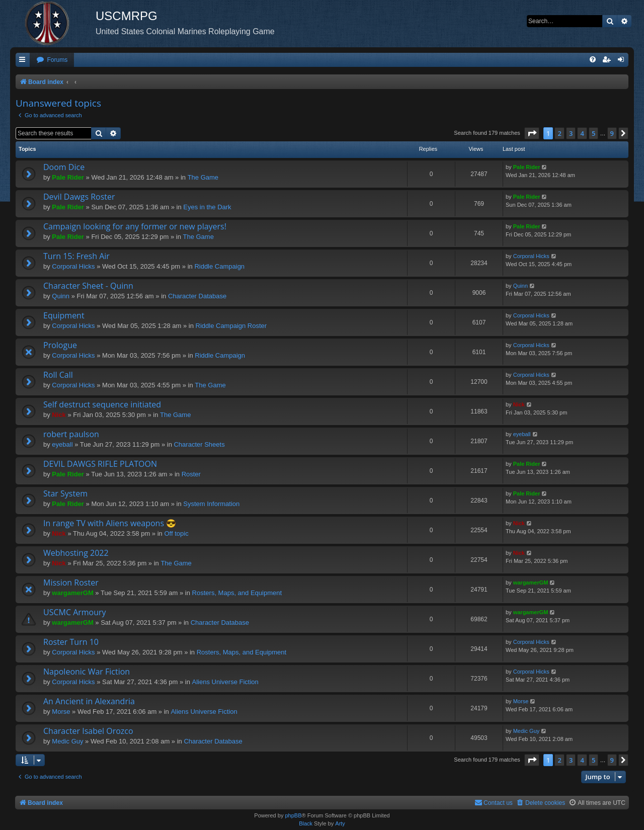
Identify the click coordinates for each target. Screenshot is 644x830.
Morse (61, 712)
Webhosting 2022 (76, 553)
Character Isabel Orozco (88, 731)
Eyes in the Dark (207, 207)
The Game (203, 177)
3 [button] (571, 133)
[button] (532, 133)
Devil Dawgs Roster (79, 197)
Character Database (197, 296)
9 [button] (612, 133)
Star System (65, 493)
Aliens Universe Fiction (225, 682)
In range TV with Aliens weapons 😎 (110, 523)
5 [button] (593, 133)
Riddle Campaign (219, 266)
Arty (340, 823)
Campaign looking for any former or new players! (135, 226)
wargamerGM (72, 593)
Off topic (176, 533)
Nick (59, 415)
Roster (191, 474)
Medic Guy (67, 741)
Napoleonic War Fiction (87, 672)
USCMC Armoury (75, 612)
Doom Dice (64, 167)
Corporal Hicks (73, 266)
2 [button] (559, 133)
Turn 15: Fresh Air (76, 256)
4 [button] (582, 133)
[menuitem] (52, 60)
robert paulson (71, 434)
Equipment (64, 315)
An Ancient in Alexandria (89, 701)
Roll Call (58, 375)
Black (306, 823)
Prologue (60, 345)
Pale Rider (68, 177)
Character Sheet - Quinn (88, 286)
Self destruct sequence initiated (102, 404)
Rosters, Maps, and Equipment (237, 593)
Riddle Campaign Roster (231, 326)
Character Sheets (199, 444)
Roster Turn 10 (71, 642)
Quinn (61, 296)
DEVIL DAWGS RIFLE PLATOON (100, 464)
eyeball (62, 444)
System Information (211, 504)
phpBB (293, 815)
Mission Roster (71, 583)
